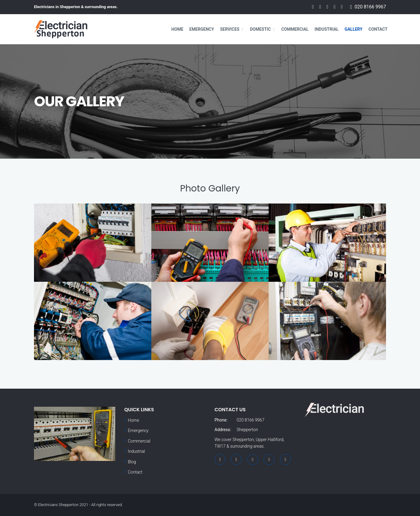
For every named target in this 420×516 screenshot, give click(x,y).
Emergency (202, 29)
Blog (132, 462)
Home (178, 29)
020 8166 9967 (370, 7)
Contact (378, 29)
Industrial (327, 29)
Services (230, 29)
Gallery (353, 29)
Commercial (295, 29)
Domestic (260, 29)
